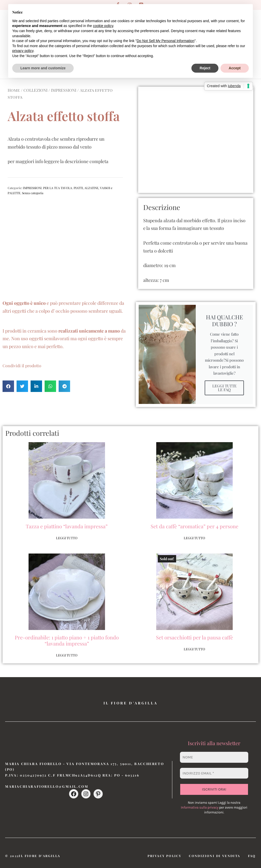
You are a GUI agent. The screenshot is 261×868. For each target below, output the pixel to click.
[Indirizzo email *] (214, 773)
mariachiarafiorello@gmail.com (47, 786)
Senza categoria (33, 193)
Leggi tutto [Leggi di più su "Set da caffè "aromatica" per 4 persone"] (194, 538)
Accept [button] (235, 68)
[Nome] (214, 757)
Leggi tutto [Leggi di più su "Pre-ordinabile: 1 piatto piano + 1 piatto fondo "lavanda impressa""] (67, 655)
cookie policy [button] (103, 26)
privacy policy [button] (23, 51)
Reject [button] (205, 68)
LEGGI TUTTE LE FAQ (224, 388)
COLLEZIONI (35, 90)
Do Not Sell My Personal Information (165, 41)
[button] (8, 386)
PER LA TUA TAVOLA (58, 188)
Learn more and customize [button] (43, 68)
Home (14, 90)
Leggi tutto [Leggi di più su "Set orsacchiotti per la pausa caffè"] (194, 649)
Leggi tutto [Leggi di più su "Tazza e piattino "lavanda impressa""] (67, 538)
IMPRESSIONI (64, 90)
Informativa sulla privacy (199, 807)
